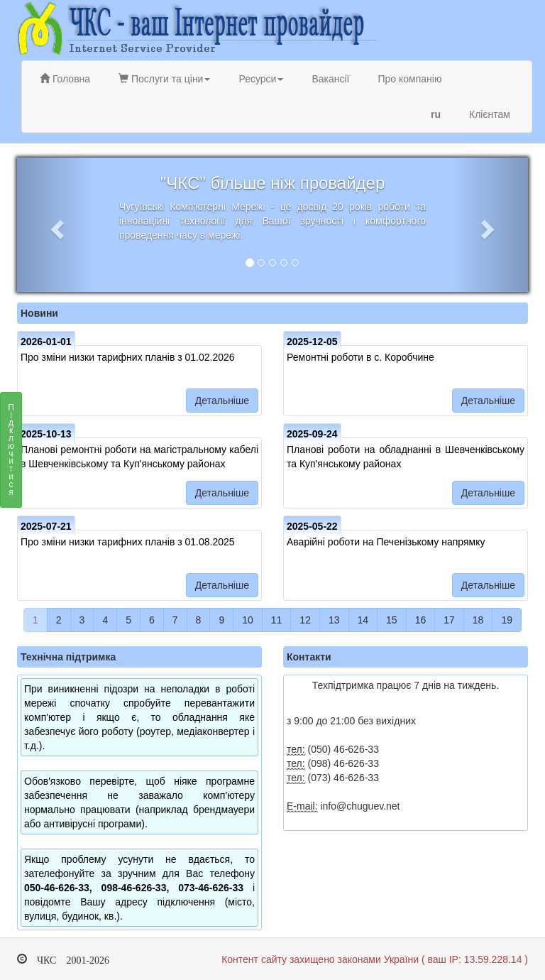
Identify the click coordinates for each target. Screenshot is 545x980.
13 (334, 620)
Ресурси (261, 79)
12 (305, 620)
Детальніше (222, 401)
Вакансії (330, 79)
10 (248, 620)
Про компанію (409, 79)
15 (392, 620)
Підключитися (11, 454)
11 (277, 620)
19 (507, 620)
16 (421, 620)
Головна (65, 79)
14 (363, 620)
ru (436, 114)
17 (449, 620)
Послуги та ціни (164, 79)
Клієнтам (490, 114)
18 (478, 620)
